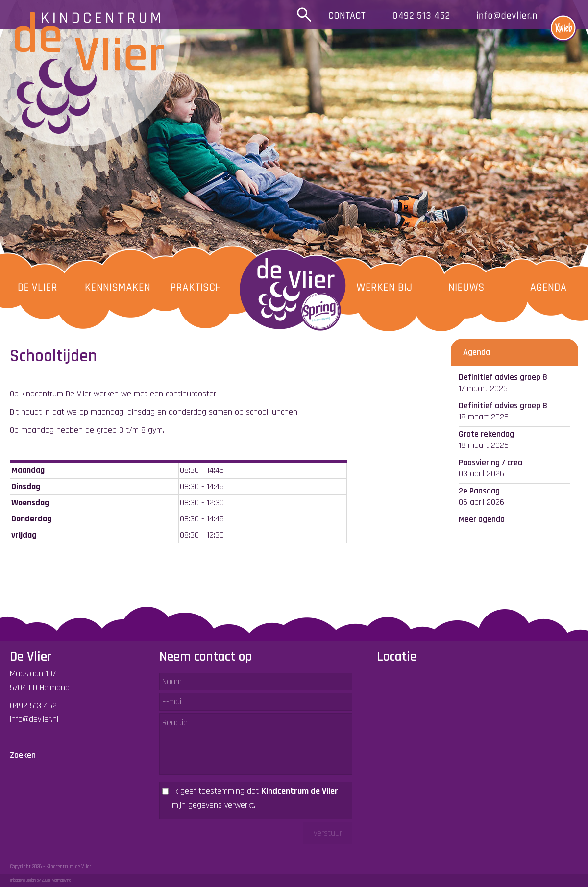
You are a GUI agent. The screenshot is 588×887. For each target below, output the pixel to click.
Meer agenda (482, 519)
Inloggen (17, 880)
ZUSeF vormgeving (56, 880)
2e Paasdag (479, 491)
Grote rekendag (486, 434)
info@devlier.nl (34, 719)
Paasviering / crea (490, 462)
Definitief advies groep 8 (503, 377)
